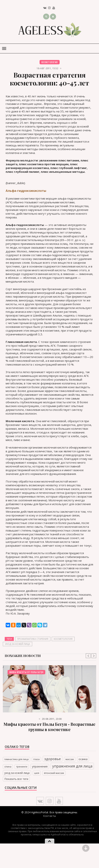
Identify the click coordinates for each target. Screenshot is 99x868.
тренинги (22, 767)
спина (8, 767)
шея (37, 773)
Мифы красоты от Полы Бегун (26, 672)
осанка (83, 759)
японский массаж (54, 773)
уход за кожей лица (18, 644)
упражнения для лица (72, 766)
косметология (63, 639)
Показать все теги (16, 779)
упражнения (40, 766)
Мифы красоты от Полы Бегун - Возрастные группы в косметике (49, 727)
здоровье (53, 759)
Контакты (49, 816)
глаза (36, 759)
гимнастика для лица (16, 759)
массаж (70, 759)
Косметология (50, 62)
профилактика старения (33, 639)
